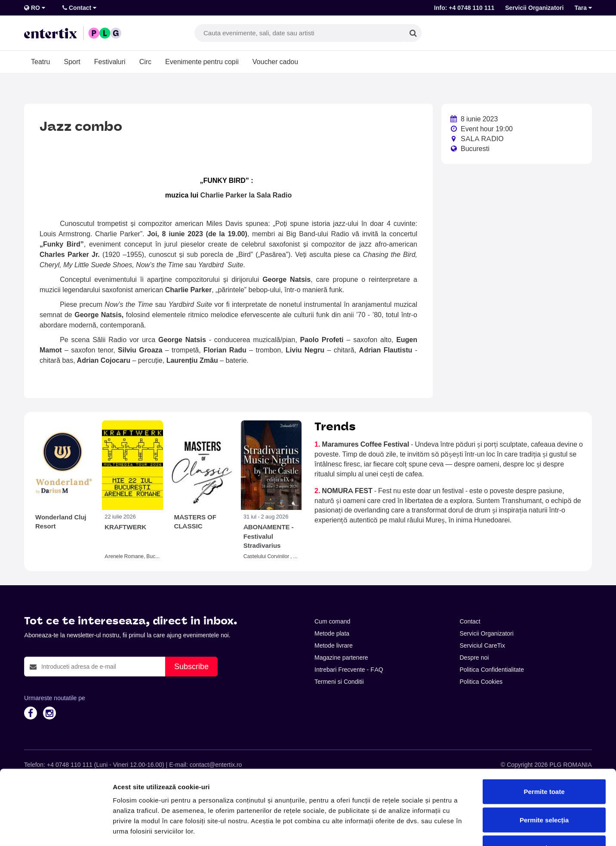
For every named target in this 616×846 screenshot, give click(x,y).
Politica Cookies (481, 682)
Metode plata (332, 633)
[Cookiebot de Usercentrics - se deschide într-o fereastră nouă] (56, 829)
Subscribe (191, 666)
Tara (583, 8)
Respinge (544, 789)
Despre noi (474, 658)
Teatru (40, 62)
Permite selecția (544, 761)
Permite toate (544, 733)
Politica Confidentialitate (492, 670)
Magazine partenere (341, 658)
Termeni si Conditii (339, 682)
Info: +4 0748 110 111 (464, 8)
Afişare (430, 829)
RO (35, 8)
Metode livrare (334, 645)
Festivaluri (110, 62)
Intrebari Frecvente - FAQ (349, 670)
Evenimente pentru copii (202, 62)
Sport (72, 62)
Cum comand (332, 621)
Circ (145, 62)
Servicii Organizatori (534, 8)
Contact (79, 8)
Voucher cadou (275, 62)
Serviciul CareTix (482, 645)
